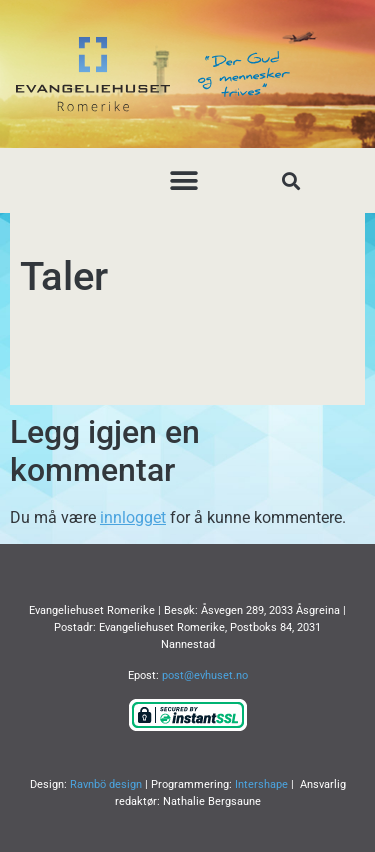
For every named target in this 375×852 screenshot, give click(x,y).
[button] (183, 180)
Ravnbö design (106, 784)
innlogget (133, 517)
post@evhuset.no (205, 675)
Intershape (261, 784)
